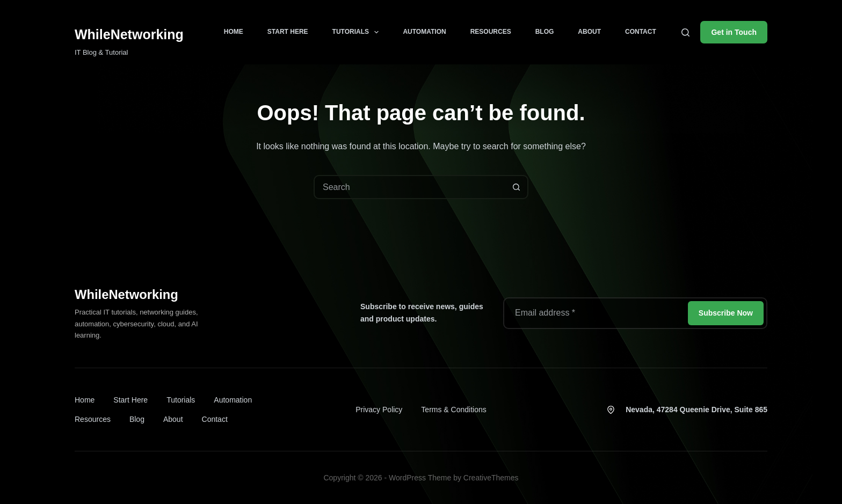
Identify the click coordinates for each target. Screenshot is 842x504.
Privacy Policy (379, 410)
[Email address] (595, 313)
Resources (491, 32)
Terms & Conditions (453, 410)
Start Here (288, 32)
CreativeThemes (491, 478)
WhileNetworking (129, 34)
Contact (641, 32)
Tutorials (358, 32)
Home (234, 32)
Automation (424, 32)
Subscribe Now (726, 313)
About (589, 32)
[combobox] (410, 187)
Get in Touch (734, 32)
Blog (545, 32)
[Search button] (516, 187)
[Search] (685, 32)
